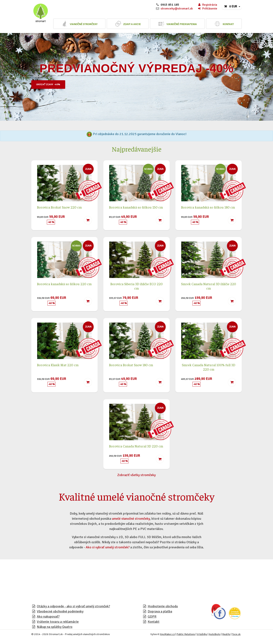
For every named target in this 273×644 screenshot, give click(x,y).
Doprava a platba (160, 611)
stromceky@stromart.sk (177, 9)
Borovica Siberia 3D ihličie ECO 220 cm (136, 286)
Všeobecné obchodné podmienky (60, 611)
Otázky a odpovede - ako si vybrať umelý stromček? (73, 606)
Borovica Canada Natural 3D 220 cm (136, 446)
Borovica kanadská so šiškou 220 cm (64, 284)
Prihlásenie (207, 9)
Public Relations (186, 634)
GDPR (152, 616)
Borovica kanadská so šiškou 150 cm (136, 207)
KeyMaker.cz (167, 634)
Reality (226, 634)
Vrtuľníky (202, 634)
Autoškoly (215, 634)
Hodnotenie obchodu (163, 606)
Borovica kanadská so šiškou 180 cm (208, 207)
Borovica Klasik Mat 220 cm (58, 365)
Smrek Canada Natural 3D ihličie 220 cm (209, 286)
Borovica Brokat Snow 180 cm (131, 365)
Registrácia (207, 5)
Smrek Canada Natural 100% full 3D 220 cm (209, 367)
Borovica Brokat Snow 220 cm (59, 207)
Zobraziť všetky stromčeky (136, 475)
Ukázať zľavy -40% (51, 85)
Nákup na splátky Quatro (55, 627)
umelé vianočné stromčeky (131, 519)
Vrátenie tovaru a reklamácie (58, 622)
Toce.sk (236, 634)
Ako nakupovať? (48, 616)
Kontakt (154, 622)
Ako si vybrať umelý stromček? (108, 547)
